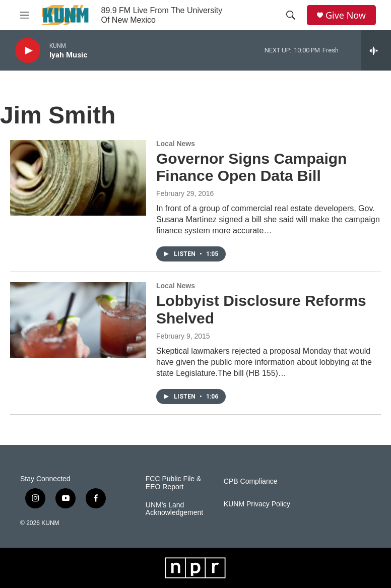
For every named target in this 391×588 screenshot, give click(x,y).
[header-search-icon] (291, 15)
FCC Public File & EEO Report (173, 483)
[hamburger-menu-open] (25, 15)
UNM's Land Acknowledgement (174, 509)
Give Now (346, 15)
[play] (28, 51)
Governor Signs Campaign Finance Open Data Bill (251, 167)
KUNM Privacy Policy (257, 504)
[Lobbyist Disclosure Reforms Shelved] (78, 320)
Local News (176, 144)
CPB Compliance (251, 481)
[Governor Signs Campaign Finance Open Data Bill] (78, 178)
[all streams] (376, 50)
